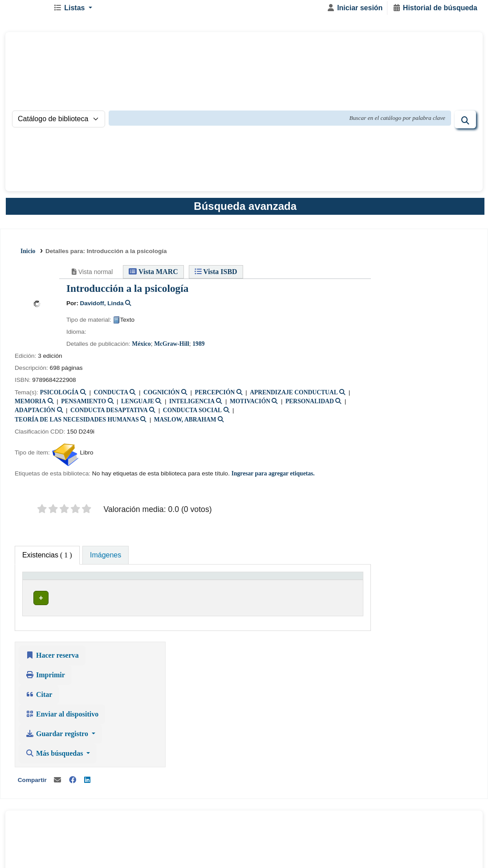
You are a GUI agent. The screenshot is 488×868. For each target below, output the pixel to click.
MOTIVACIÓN (250, 405)
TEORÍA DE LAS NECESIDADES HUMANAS (77, 423)
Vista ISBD (216, 276)
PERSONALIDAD (310, 405)
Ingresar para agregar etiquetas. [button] (273, 477)
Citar (391, 326)
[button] (76, 12)
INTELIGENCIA (192, 405)
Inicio (28, 256)
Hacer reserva (404, 287)
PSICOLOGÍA (59, 396)
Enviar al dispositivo (414, 346)
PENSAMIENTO (83, 405)
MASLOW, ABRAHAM (185, 423)
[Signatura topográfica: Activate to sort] (221, 589)
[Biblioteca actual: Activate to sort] (125, 589)
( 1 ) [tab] (47, 559)
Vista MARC (153, 276)
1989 (198, 347)
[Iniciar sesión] (354, 12)
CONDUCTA (111, 396)
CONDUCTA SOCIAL (192, 414)
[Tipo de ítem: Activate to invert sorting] (44, 589)
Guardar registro (410, 365)
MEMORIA (30, 405)
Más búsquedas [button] (407, 385)
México (141, 347)
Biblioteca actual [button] (95, 594)
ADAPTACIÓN (35, 414)
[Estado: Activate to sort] (276, 589)
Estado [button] (271, 594)
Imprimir (397, 306)
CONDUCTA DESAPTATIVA (109, 414)
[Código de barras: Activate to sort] (322, 589)
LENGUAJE (138, 405)
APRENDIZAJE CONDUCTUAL (294, 396)
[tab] (106, 559)
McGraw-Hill (172, 347)
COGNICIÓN (162, 396)
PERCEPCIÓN (215, 396)
